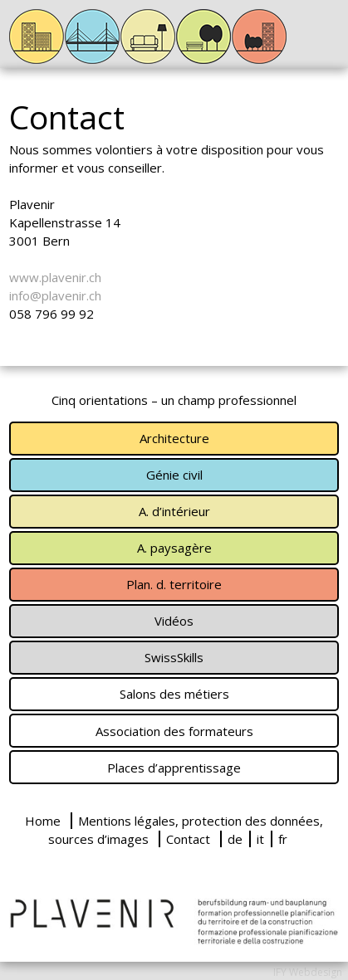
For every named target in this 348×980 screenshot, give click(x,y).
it (260, 839)
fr (283, 839)
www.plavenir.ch (55, 277)
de (235, 839)
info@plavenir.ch (55, 295)
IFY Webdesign (308, 972)
